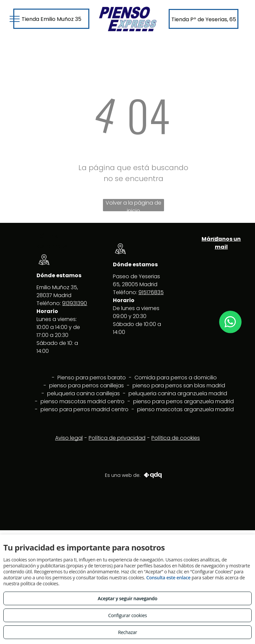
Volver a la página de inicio (133, 205)
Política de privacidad (117, 438)
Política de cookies (176, 438)
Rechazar (127, 632)
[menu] (15, 19)
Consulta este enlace (168, 578)
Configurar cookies (128, 615)
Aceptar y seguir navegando (127, 598)
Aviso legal (69, 438)
